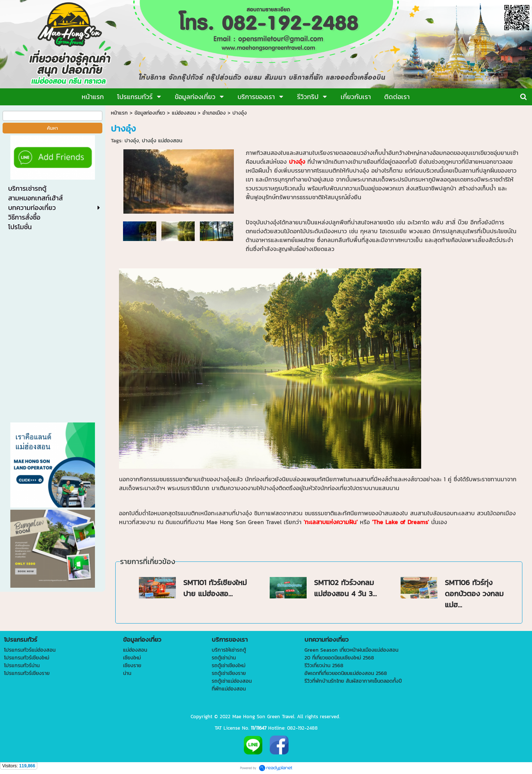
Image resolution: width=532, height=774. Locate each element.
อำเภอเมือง (214, 113)
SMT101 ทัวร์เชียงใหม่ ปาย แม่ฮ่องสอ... (215, 588)
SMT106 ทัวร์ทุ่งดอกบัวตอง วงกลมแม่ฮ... (474, 594)
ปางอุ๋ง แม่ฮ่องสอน (162, 141)
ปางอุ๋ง (132, 141)
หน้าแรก (119, 113)
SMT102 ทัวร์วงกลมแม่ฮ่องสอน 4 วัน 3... (345, 588)
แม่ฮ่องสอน (184, 113)
